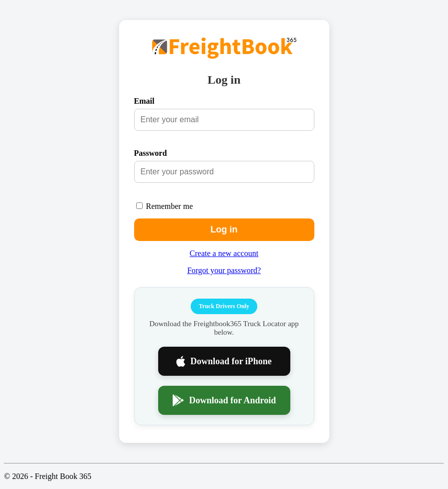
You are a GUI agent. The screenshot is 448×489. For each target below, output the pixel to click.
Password (151, 153)
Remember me (170, 206)
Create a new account (224, 253)
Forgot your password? (224, 270)
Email (144, 101)
